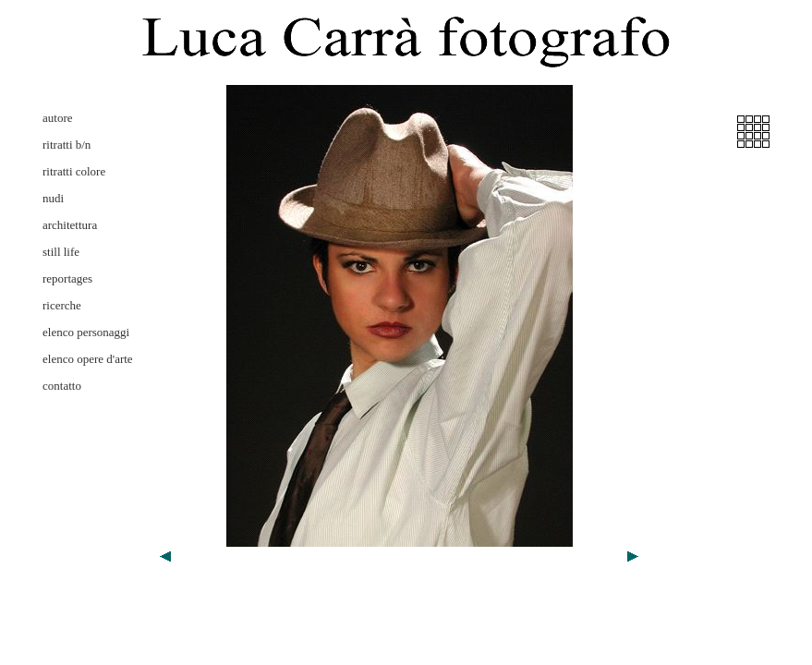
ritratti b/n (67, 145)
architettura (70, 225)
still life (61, 252)
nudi (53, 198)
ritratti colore (74, 171)
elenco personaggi (86, 332)
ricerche (62, 305)
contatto (62, 386)
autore (57, 118)
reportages (67, 278)
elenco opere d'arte (88, 359)
